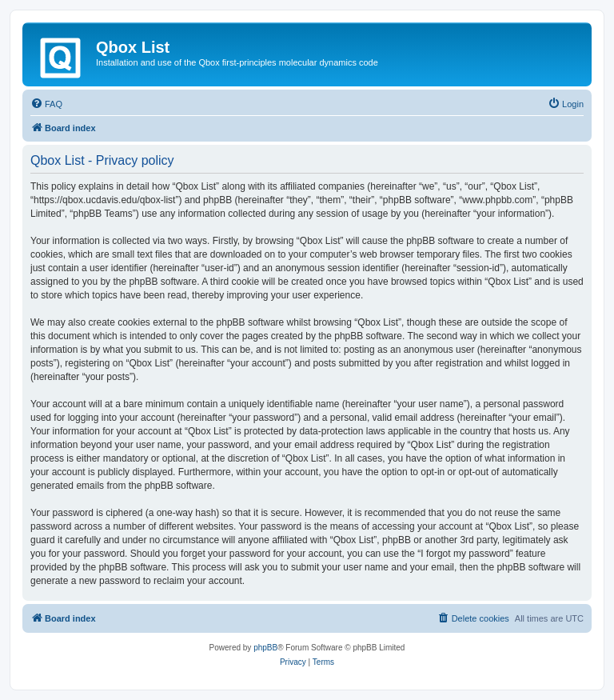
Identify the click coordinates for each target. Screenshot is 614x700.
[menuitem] (46, 104)
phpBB (265, 648)
